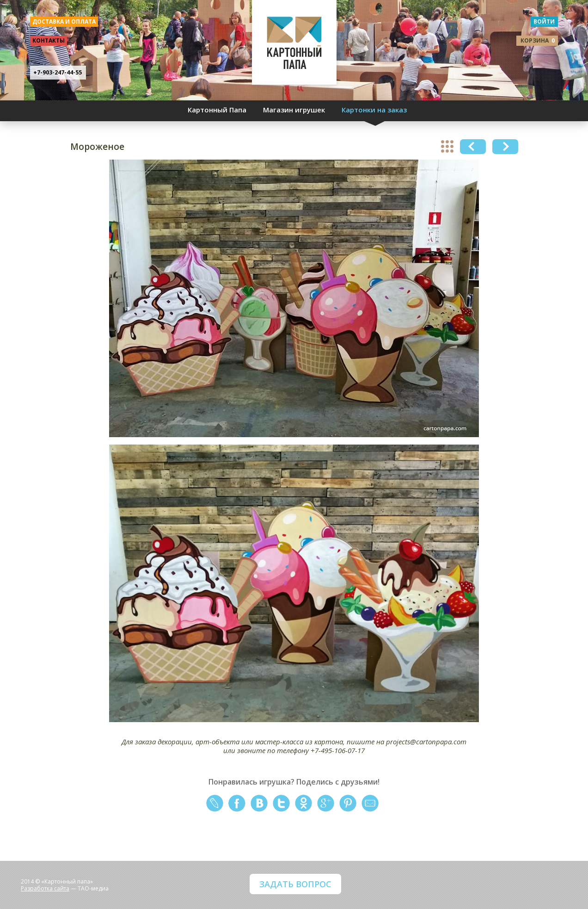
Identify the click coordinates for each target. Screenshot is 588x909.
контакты (49, 40)
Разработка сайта (45, 888)
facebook (237, 803)
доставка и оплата (64, 22)
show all (447, 146)
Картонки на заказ (374, 110)
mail (370, 803)
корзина (538, 40)
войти (544, 22)
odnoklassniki (303, 803)
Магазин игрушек (294, 110)
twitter (281, 803)
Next (505, 147)
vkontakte (259, 803)
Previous (473, 147)
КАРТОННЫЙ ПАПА (294, 46)
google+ (326, 803)
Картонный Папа (217, 110)
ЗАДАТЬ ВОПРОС (295, 884)
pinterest (348, 803)
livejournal (215, 803)
